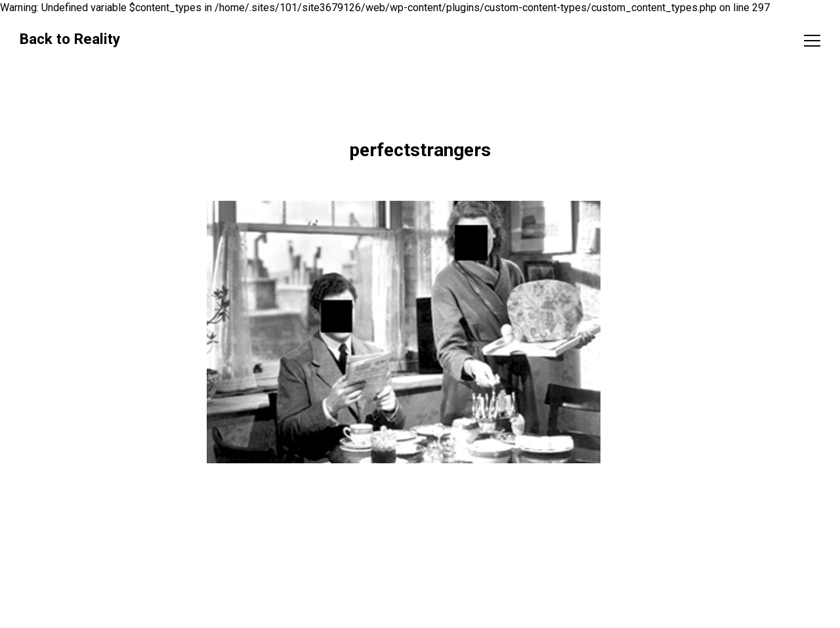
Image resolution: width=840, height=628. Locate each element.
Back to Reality (70, 39)
